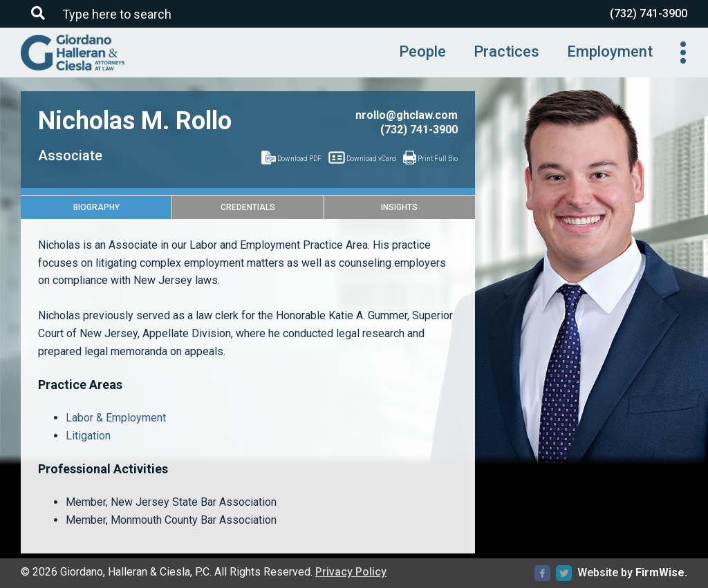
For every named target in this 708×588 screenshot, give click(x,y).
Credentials (248, 207)
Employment (610, 51)
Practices (506, 51)
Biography (96, 207)
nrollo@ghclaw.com (407, 115)
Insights (399, 207)
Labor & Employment (116, 418)
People (422, 51)
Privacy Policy (351, 572)
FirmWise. (661, 572)
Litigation (88, 436)
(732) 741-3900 (649, 13)
